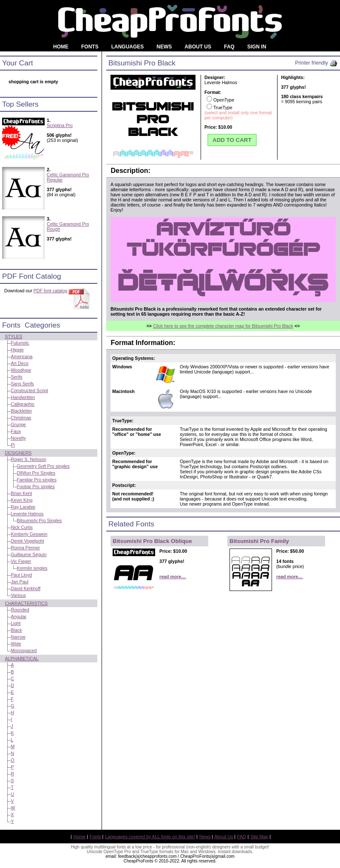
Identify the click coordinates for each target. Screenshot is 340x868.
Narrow (18, 637)
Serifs (16, 377)
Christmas (21, 418)
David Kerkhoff (25, 588)
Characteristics (26, 603)
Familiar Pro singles (37, 480)
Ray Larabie (23, 507)
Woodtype (21, 370)
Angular (18, 616)
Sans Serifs (22, 384)
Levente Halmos (27, 514)
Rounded (20, 610)
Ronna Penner (25, 548)
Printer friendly (316, 63)
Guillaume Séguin (28, 554)
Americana (21, 356)
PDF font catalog (50, 291)
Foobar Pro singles (35, 486)
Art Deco (19, 363)
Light (16, 623)
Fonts (95, 837)
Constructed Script (29, 390)
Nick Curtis (22, 527)
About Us (224, 837)
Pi (13, 445)
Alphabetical (21, 659)
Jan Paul (19, 582)
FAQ (242, 837)
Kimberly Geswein (29, 534)
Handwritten (23, 397)
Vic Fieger (21, 561)
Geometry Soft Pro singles (43, 466)
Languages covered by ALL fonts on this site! (150, 837)
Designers (18, 453)
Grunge (18, 424)
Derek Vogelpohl (27, 541)
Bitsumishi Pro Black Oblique (152, 541)
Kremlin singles (32, 568)
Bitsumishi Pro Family (259, 541)
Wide (16, 644)
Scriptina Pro (60, 125)
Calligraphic (23, 404)
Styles (13, 336)
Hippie (17, 350)
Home (79, 837)
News (205, 837)
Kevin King (21, 500)
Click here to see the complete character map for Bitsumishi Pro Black (223, 326)
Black (16, 630)
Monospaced (24, 650)
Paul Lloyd (21, 575)
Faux (16, 431)
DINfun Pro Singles (36, 473)
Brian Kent (21, 493)
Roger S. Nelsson (28, 459)
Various (18, 595)
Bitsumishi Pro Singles (39, 520)
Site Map (259, 837)
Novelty (18, 438)
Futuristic (20, 343)
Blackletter (21, 411)
